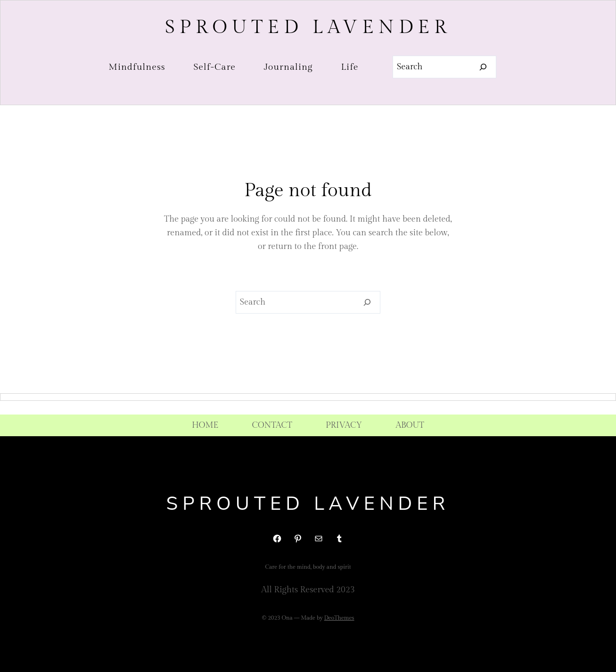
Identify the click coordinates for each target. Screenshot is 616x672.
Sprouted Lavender (308, 27)
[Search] (483, 67)
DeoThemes (339, 618)
